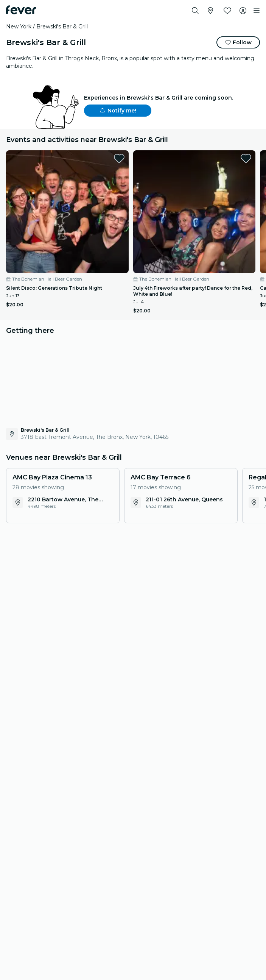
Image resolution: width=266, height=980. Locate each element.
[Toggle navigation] (257, 11)
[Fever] (21, 10)
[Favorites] (227, 11)
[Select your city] (210, 11)
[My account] (243, 11)
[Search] (195, 11)
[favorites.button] (119, 158)
